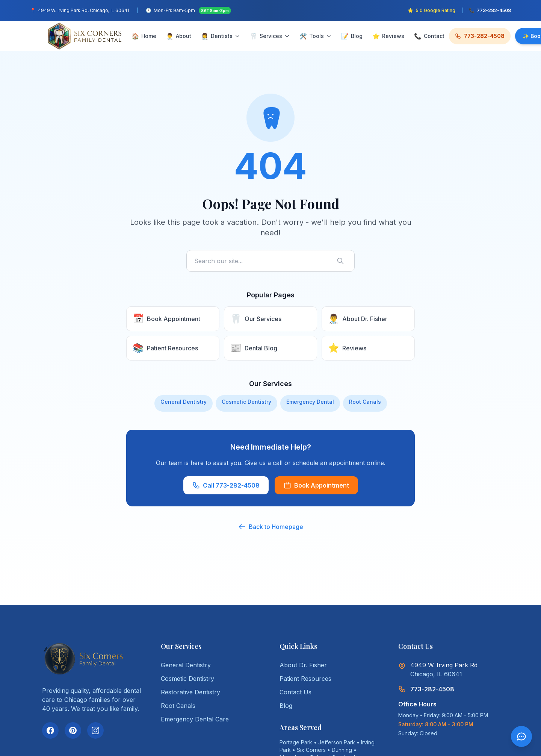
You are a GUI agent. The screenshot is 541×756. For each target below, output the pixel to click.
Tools (315, 36)
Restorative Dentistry (190, 692)
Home (144, 36)
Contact (429, 36)
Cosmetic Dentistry (246, 402)
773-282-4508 (480, 36)
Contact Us (295, 692)
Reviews (388, 36)
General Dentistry (184, 402)
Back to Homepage (271, 527)
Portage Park (296, 742)
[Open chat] (521, 736)
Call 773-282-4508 (226, 485)
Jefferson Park (337, 742)
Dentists (221, 36)
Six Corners (311, 750)
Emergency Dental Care (195, 719)
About (179, 36)
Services (270, 36)
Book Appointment (316, 485)
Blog (352, 36)
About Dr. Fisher (303, 665)
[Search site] (270, 261)
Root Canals (365, 402)
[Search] (342, 261)
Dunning (342, 750)
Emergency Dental (310, 402)
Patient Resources (305, 679)
